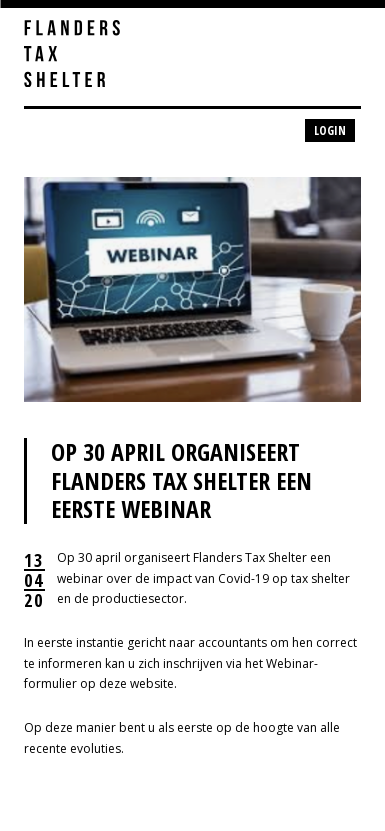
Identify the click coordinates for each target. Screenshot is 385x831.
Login (330, 130)
